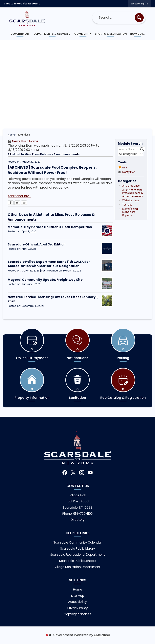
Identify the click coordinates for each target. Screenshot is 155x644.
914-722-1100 (83, 514)
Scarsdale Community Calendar (77, 542)
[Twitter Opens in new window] (17, 203)
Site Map (78, 596)
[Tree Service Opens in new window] (107, 301)
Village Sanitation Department (77, 567)
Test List (127, 205)
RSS (125, 168)
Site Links (78, 580)
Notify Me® (129, 172)
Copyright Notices (77, 614)
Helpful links (78, 533)
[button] (139, 18)
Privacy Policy (78, 608)
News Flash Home (25, 141)
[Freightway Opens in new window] (107, 284)
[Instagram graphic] (82, 473)
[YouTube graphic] (90, 473)
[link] (139, 4)
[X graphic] (73, 473)
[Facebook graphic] (65, 473)
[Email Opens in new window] (24, 203)
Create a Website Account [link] (22, 4)
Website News (131, 200)
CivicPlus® (102, 635)
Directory (78, 520)
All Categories (131, 186)
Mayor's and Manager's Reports (130, 212)
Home (11, 135)
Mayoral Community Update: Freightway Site (45, 280)
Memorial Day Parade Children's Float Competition (50, 227)
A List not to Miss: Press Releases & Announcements (133, 193)
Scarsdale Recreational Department (78, 555)
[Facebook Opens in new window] (11, 203)
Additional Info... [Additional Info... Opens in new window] (19, 196)
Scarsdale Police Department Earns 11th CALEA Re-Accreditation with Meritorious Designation (49, 264)
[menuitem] (20, 34)
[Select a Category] (131, 154)
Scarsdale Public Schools (78, 561)
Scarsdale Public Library (78, 548)
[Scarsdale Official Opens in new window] (107, 248)
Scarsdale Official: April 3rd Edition (37, 244)
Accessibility (77, 602)
